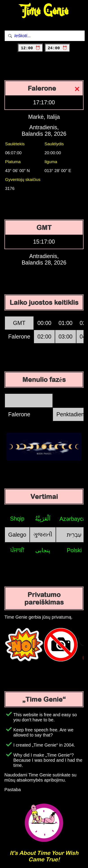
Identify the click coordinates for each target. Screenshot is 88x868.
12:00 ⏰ (30, 48)
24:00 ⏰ (58, 48)
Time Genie (44, 11)
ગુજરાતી (43, 534)
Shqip (17, 519)
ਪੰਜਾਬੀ (17, 550)
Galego (17, 535)
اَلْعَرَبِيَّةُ (43, 519)
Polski (74, 550)
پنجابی (43, 550)
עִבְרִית (74, 535)
